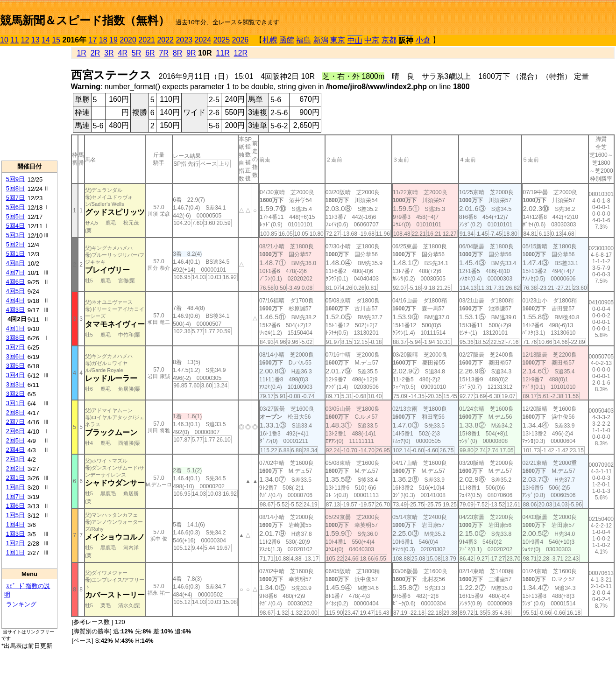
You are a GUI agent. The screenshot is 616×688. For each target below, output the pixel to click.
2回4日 (15, 450)
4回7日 (15, 272)
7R (164, 53)
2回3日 (15, 459)
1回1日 (15, 552)
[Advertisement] (29, 103)
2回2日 (15, 468)
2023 (184, 40)
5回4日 (15, 226)
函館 (287, 40)
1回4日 (15, 524)
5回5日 (15, 216)
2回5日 (15, 440)
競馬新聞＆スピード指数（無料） (85, 20)
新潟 (321, 40)
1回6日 (15, 506)
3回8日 (15, 338)
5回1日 (15, 254)
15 (56, 40)
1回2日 (15, 543)
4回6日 (15, 282)
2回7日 (15, 422)
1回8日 (15, 487)
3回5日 (15, 366)
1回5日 (15, 515)
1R (81, 53)
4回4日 (15, 300)
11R (223, 53)
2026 (241, 40)
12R (241, 53)
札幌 (270, 40)
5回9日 (15, 179)
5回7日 (15, 198)
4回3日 (15, 310)
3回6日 (15, 356)
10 (4, 40)
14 (46, 40)
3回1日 (15, 403)
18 (103, 40)
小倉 (423, 40)
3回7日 (15, 347)
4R (122, 53)
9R (191, 53)
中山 (355, 40)
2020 (128, 40)
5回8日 (15, 188)
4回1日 (15, 328)
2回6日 (15, 431)
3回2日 (15, 394)
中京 (372, 40)
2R (95, 53)
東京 (338, 40)
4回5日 (15, 291)
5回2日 (15, 244)
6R (150, 53)
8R (177, 53)
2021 (147, 40)
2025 (222, 40)
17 (93, 40)
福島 (304, 40)
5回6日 (15, 207)
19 (113, 40)
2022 (165, 40)
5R (136, 53)
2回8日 (15, 412)
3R (109, 53)
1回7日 (15, 496)
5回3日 (15, 235)
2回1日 (15, 478)
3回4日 (15, 375)
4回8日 (15, 263)
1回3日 (15, 534)
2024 (203, 40)
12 (25, 40)
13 (35, 40)
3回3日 (15, 384)
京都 (389, 40)
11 (14, 40)
